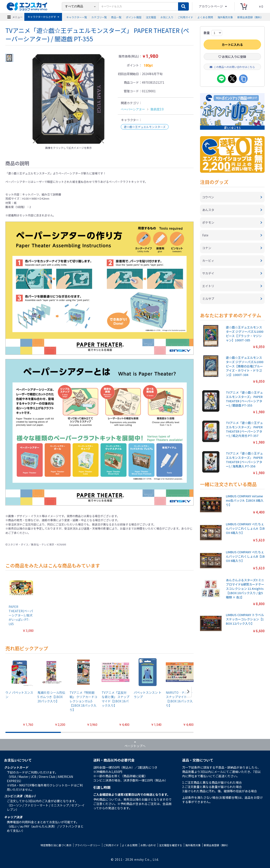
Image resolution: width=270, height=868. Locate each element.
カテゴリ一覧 (99, 17)
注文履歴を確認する (171, 845)
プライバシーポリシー (87, 845)
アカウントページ (211, 6)
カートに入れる (232, 45)
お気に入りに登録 (232, 57)
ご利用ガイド (185, 17)
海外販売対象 (225, 17)
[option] (68, 99)
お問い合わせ (148, 845)
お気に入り (167, 17)
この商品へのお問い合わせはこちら (232, 67)
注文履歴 (151, 17)
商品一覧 (116, 17)
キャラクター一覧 (77, 17)
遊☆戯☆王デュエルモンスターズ (145, 127)
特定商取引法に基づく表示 (56, 845)
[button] (188, 692)
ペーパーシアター (133, 109)
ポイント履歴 (134, 17)
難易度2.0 (157, 109)
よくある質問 (205, 17)
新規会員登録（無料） (250, 17)
